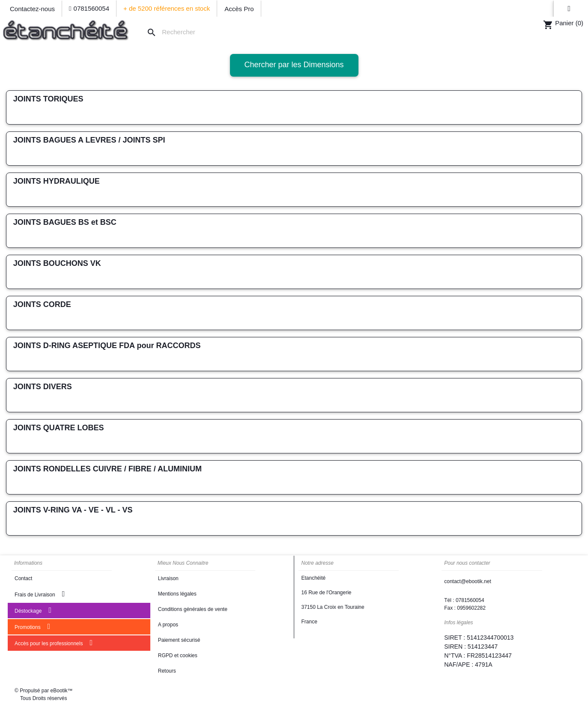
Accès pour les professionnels (54, 643)
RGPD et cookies (178, 655)
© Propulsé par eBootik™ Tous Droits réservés (44, 694)
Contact (23, 578)
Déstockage (33, 610)
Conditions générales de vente (193, 609)
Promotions (32, 626)
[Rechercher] (176, 32)
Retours (167, 671)
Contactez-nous (32, 9)
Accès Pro (239, 9)
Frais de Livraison (40, 594)
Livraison (168, 578)
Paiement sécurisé (179, 640)
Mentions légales (177, 594)
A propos (168, 625)
